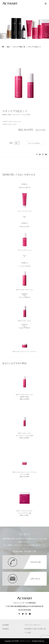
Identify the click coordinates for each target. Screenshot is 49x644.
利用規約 (6, 629)
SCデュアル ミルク (10, 124)
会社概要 (6, 625)
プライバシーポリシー (33, 625)
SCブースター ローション (12, 122)
